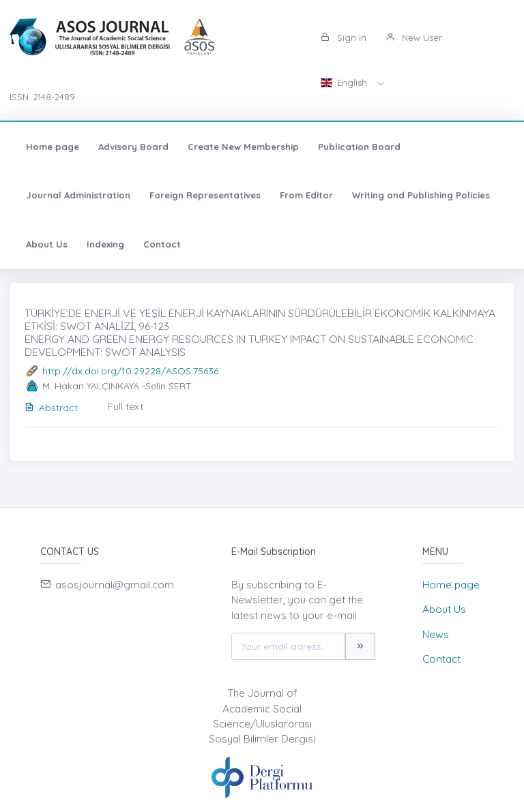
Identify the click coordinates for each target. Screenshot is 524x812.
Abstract (51, 408)
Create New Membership (243, 147)
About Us (47, 244)
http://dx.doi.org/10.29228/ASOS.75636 (130, 371)
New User (414, 37)
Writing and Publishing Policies (421, 195)
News (436, 634)
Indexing (105, 244)
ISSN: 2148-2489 (42, 97)
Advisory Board (133, 147)
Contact (162, 244)
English (345, 82)
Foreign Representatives (205, 195)
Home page (53, 147)
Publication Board (359, 147)
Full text (126, 406)
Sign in (344, 37)
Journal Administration (78, 195)
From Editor (306, 195)
